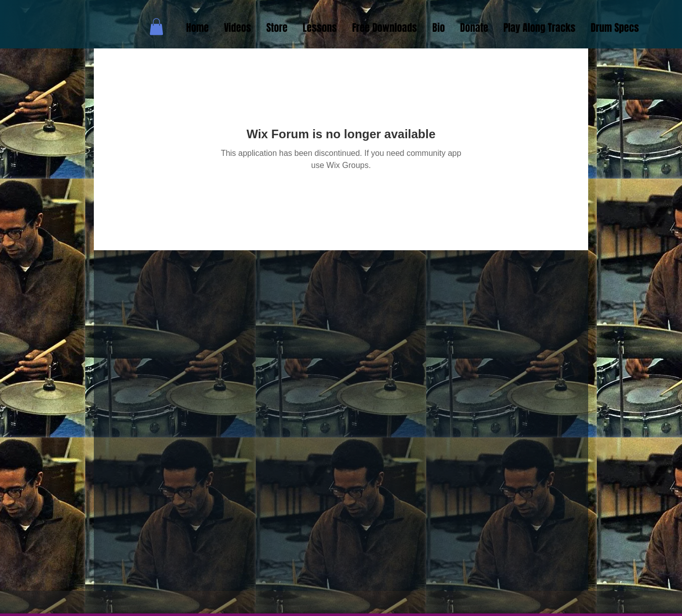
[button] (156, 26)
